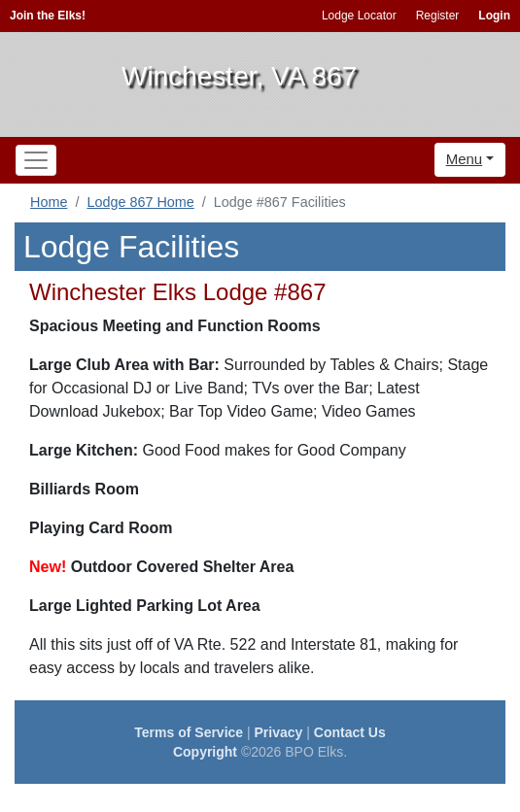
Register (438, 16)
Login (494, 16)
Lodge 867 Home (140, 202)
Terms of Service (189, 732)
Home (49, 202)
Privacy (279, 732)
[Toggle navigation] (36, 160)
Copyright (205, 752)
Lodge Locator (359, 16)
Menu (465, 159)
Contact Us (350, 732)
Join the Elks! (48, 16)
